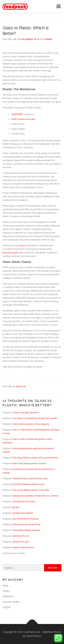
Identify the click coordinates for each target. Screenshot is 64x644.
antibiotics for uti (20, 536)
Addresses (8, 596)
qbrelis (16, 507)
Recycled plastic (10, 253)
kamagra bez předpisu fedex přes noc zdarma (35, 496)
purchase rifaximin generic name (28, 484)
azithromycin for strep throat (26, 524)
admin (48, 39)
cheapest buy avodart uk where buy (30, 478)
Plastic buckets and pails (23, 119)
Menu (58, 6)
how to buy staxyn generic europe (29, 463)
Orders (6, 591)
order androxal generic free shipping (31, 424)
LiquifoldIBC (17, 114)
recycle (22, 245)
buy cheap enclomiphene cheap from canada (35, 418)
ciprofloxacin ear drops (24, 501)
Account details (11, 602)
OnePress (48, 632)
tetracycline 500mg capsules (26, 530)
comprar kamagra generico (26, 412)
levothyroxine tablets (23, 513)
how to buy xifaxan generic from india (31, 490)
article (21, 387)
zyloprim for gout (21, 542)
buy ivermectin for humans (25, 519)
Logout (7, 607)
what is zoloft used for (23, 547)
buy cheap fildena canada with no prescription (35, 458)
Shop (5, 585)
